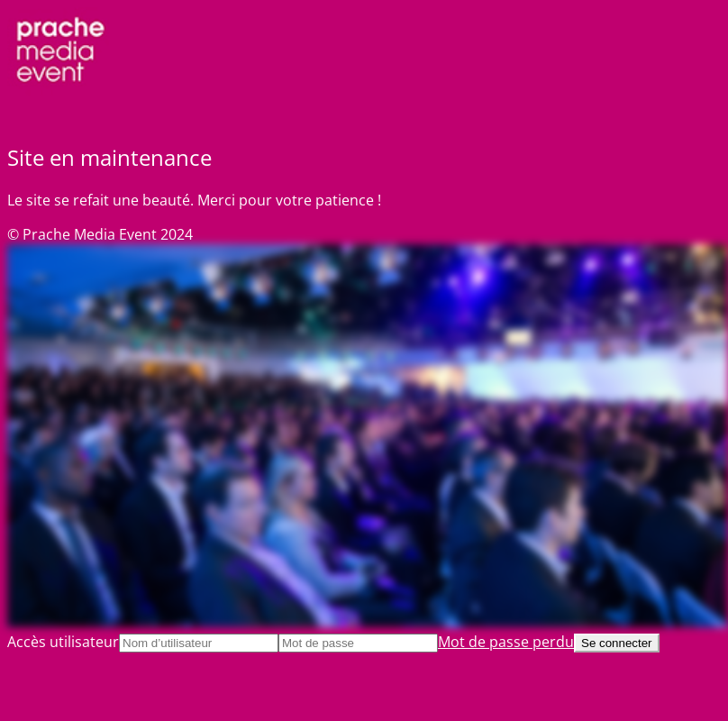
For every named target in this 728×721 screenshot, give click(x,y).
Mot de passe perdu (506, 642)
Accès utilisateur (63, 642)
